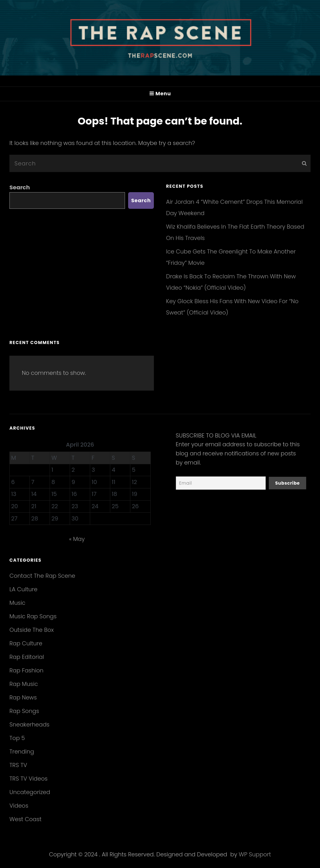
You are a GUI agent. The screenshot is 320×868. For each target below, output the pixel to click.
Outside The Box (32, 630)
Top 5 (17, 738)
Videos (19, 806)
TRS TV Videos (28, 779)
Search (20, 187)
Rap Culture (26, 643)
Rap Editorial (27, 657)
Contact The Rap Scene (42, 576)
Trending (22, 751)
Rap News (23, 697)
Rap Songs (24, 711)
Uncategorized (30, 792)
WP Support (255, 854)
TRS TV (18, 765)
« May (77, 539)
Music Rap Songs (33, 616)
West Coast (25, 819)
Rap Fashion (26, 670)
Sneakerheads (29, 724)
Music (17, 603)
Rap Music (24, 684)
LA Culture (23, 589)
